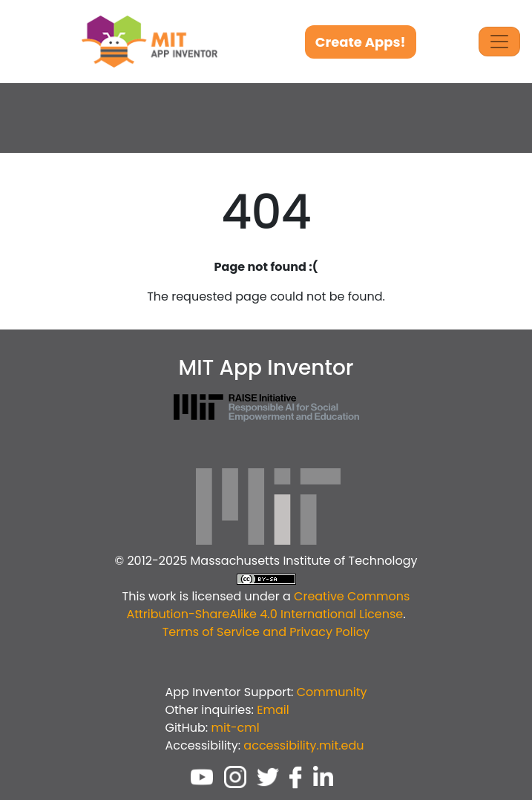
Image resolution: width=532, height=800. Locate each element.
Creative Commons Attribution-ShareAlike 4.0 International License (268, 605)
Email (273, 710)
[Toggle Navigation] (499, 42)
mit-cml (235, 728)
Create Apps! (361, 42)
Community (332, 692)
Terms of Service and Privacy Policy (266, 632)
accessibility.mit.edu (303, 745)
